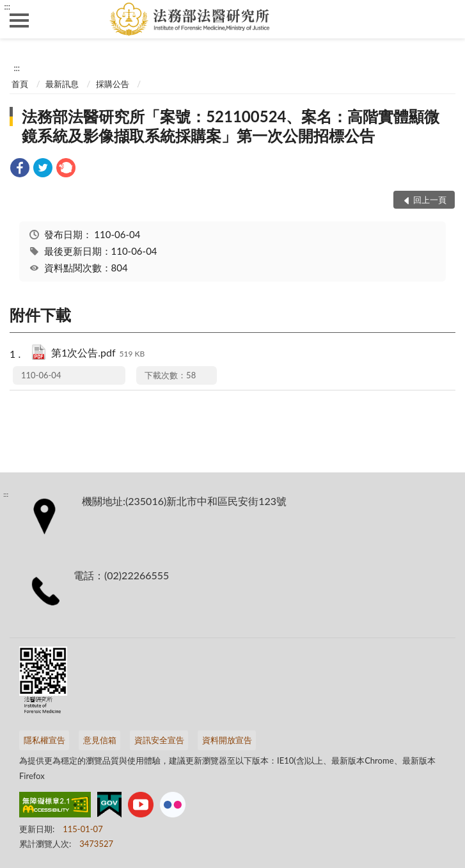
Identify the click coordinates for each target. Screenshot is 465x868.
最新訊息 (62, 84)
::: (7, 6)
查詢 (446, 19)
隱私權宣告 (44, 740)
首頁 (20, 84)
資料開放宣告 (227, 740)
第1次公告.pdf (98, 354)
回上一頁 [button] (430, 200)
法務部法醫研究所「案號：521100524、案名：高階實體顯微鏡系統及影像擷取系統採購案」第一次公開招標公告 (231, 126)
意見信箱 (100, 740)
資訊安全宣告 (159, 740)
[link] (20, 169)
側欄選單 (19, 20)
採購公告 (113, 84)
